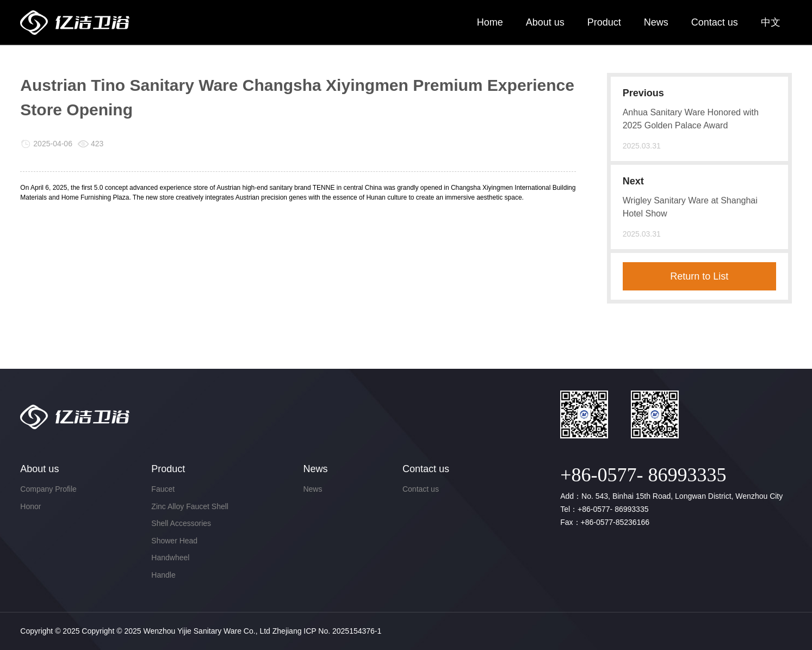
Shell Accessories (181, 523)
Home (490, 22)
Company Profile (48, 489)
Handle (163, 575)
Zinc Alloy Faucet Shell (190, 506)
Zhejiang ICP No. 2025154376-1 (327, 631)
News (656, 22)
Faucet (163, 489)
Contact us (715, 22)
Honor (30, 506)
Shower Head (174, 541)
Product (604, 22)
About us (545, 22)
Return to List (699, 276)
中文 (771, 22)
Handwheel (170, 558)
